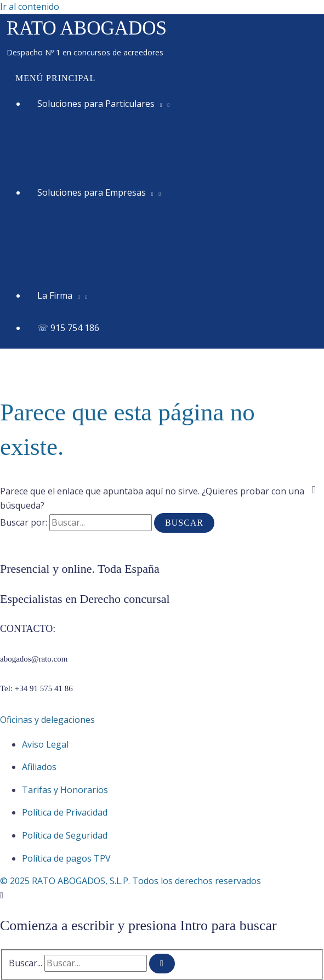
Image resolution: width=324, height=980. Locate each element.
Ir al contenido (30, 7)
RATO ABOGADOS (87, 28)
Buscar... (25, 963)
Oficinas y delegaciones (47, 720)
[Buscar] (162, 964)
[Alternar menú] (191, 107)
